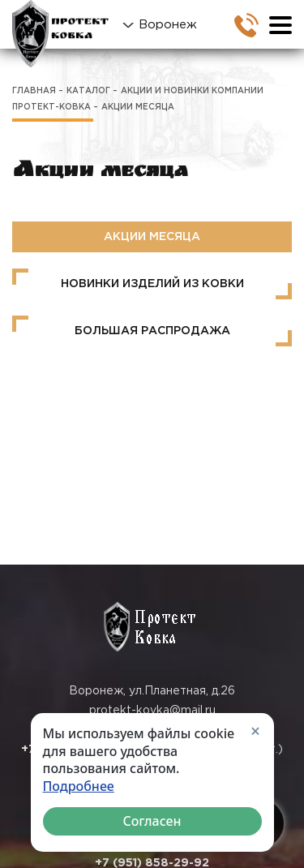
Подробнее (79, 786)
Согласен (152, 821)
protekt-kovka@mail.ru (152, 711)
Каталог (88, 91)
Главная (34, 91)
